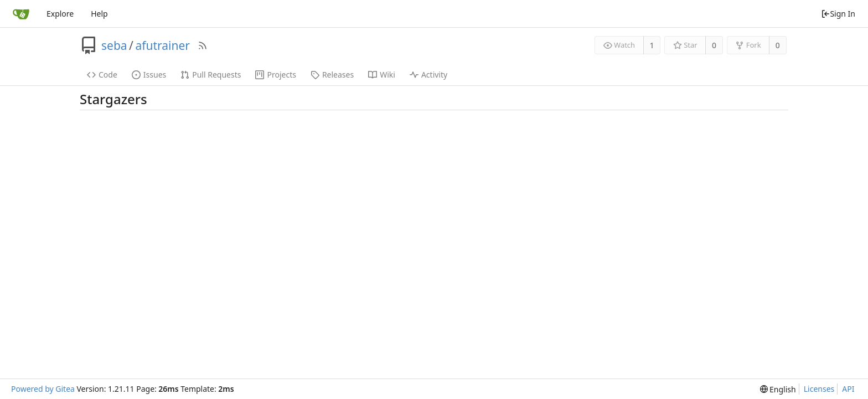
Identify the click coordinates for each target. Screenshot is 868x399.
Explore (60, 14)
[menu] (778, 389)
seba (114, 45)
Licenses (819, 389)
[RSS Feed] (203, 45)
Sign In (838, 14)
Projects (275, 75)
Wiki (382, 75)
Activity (428, 75)
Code (102, 75)
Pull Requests (211, 75)
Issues (149, 75)
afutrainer (162, 45)
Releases (332, 75)
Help (99, 14)
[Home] (21, 14)
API (848, 389)
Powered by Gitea (43, 389)
